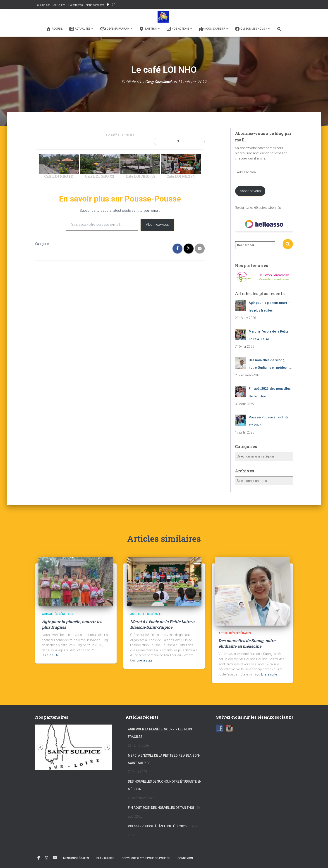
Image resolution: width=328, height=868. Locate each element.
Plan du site (105, 858)
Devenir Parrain (116, 29)
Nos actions (179, 29)
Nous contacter (95, 5)
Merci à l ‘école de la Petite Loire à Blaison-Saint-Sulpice (162, 624)
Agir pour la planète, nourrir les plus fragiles (160, 733)
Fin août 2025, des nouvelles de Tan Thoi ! (162, 808)
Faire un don (43, 5)
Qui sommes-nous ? (252, 29)
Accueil (54, 29)
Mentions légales (76, 858)
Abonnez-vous (157, 224)
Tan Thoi (149, 29)
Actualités (59, 5)
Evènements (76, 5)
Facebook (108, 5)
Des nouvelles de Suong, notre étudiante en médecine (247, 643)
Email (55, 857)
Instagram (114, 5)
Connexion (185, 858)
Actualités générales (58, 614)
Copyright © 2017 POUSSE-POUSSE (146, 858)
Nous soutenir (214, 29)
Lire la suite (51, 655)
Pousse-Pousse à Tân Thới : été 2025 (157, 826)
